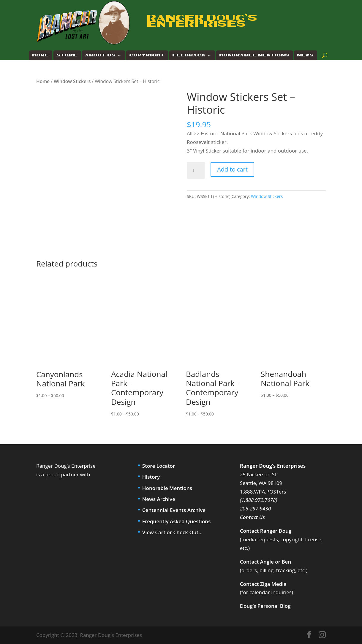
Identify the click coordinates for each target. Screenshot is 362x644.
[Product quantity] (196, 170)
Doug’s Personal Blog (265, 606)
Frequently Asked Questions (176, 521)
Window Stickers (72, 81)
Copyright (147, 55)
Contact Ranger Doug (266, 531)
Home (41, 55)
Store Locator (159, 466)
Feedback (189, 55)
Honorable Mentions (254, 55)
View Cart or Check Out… (172, 532)
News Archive (159, 499)
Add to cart (232, 169)
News (306, 55)
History (151, 477)
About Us (101, 55)
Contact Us (252, 517)
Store (67, 55)
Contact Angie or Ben (265, 562)
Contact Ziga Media (263, 584)
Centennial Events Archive (174, 510)
